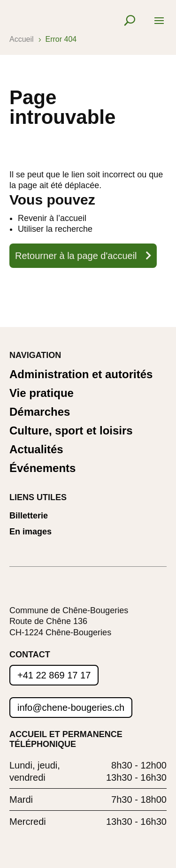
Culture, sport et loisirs (71, 431)
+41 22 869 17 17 (54, 675)
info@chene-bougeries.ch (71, 708)
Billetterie (29, 516)
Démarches (40, 412)
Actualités (36, 450)
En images (31, 532)
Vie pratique (42, 393)
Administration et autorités (81, 375)
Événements (42, 468)
